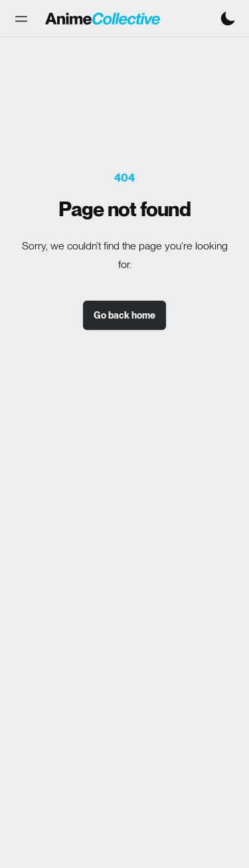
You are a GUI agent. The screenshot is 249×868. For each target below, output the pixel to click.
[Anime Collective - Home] (103, 19)
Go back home (124, 315)
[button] (21, 19)
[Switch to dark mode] (228, 19)
